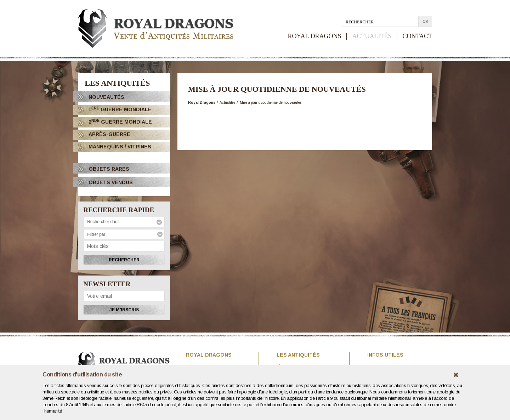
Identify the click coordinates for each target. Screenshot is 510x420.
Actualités (227, 103)
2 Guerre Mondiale (120, 122)
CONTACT (417, 36)
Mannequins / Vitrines (120, 147)
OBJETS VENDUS (111, 182)
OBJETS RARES (109, 169)
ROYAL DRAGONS (315, 36)
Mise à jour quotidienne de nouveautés (271, 103)
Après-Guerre (109, 134)
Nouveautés (106, 97)
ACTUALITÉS (372, 36)
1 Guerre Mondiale (120, 109)
